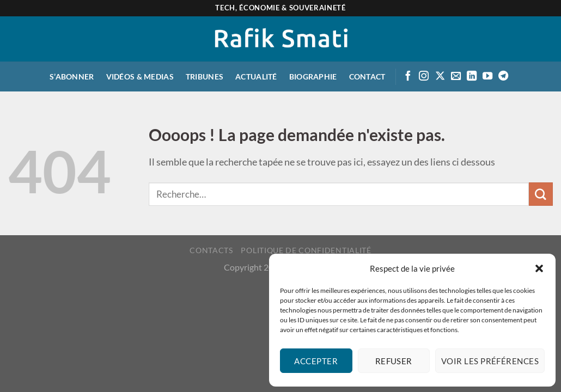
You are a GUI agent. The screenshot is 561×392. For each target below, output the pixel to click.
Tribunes (205, 76)
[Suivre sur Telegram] (503, 76)
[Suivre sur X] (440, 76)
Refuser (394, 361)
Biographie (313, 76)
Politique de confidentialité (306, 250)
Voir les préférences (490, 361)
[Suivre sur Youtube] (487, 76)
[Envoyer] (541, 194)
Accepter (316, 361)
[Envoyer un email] (456, 76)
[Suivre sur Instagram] (424, 76)
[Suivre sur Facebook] (408, 76)
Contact (367, 76)
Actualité (256, 76)
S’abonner (72, 76)
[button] (539, 268)
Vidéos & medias (140, 76)
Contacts (211, 250)
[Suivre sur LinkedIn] (472, 76)
